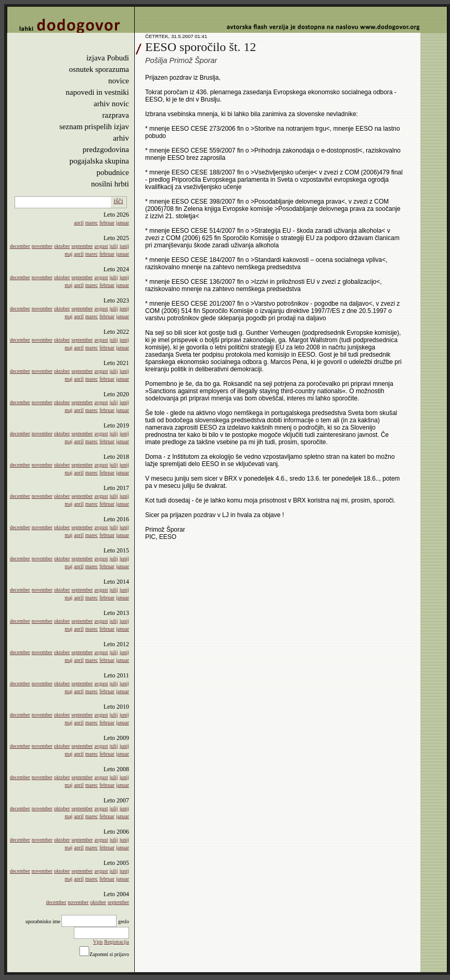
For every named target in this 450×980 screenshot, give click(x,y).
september (82, 246)
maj (68, 254)
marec (92, 223)
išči (118, 201)
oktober (62, 246)
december (20, 246)
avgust (101, 246)
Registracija (117, 942)
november (42, 246)
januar (123, 223)
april (79, 223)
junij (124, 246)
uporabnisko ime (43, 921)
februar (107, 223)
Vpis (98, 942)
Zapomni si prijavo (109, 954)
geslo (124, 921)
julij (114, 246)
